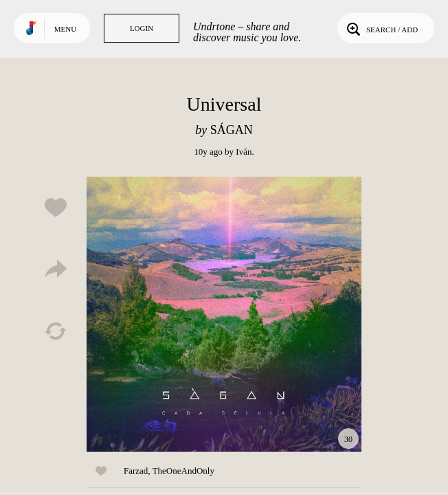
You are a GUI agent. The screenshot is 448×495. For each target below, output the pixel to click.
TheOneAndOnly (183, 471)
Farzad (136, 471)
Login (142, 28)
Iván (244, 152)
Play (224, 314)
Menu (65, 29)
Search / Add (381, 28)
